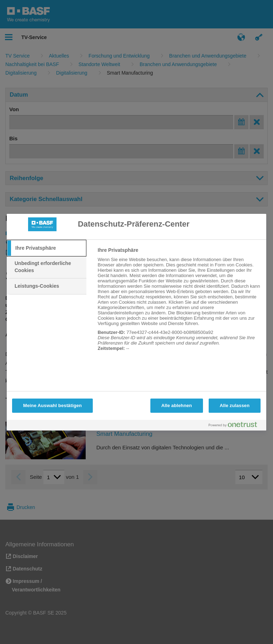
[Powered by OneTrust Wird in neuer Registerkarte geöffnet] (236, 426)
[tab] (47, 248)
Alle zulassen (235, 405)
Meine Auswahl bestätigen (52, 405)
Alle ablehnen (177, 405)
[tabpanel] (179, 303)
